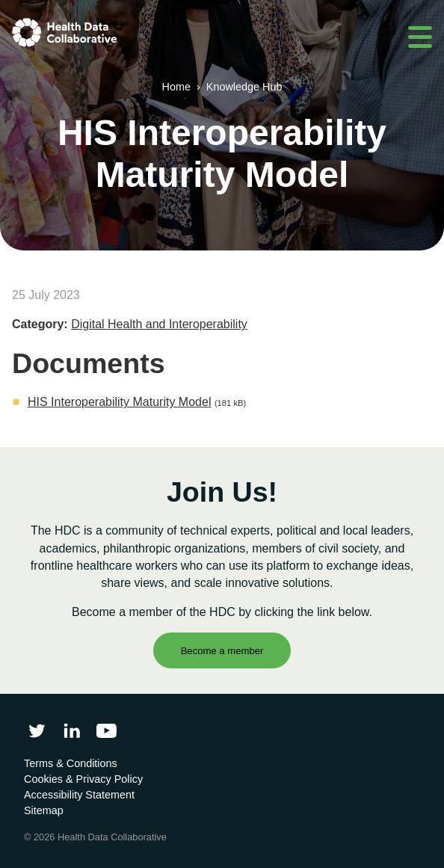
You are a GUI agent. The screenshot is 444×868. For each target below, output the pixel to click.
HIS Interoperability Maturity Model (119, 402)
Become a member (222, 651)
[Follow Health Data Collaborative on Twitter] (37, 731)
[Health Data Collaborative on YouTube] (107, 731)
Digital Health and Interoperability (159, 324)
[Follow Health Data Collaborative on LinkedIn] (71, 731)
